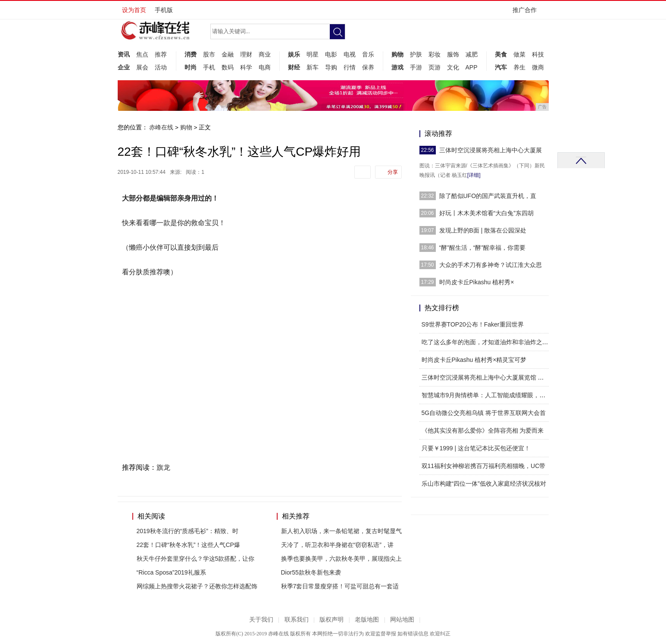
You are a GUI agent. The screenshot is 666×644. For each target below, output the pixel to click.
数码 (228, 67)
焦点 (142, 54)
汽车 (501, 67)
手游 (416, 67)
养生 (519, 67)
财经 (294, 67)
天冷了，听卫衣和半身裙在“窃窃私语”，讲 (337, 545)
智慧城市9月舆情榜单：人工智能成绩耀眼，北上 (487, 395)
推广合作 (527, 13)
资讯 (124, 54)
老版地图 (367, 620)
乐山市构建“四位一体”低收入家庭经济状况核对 (484, 484)
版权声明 (331, 620)
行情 (350, 67)
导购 (331, 67)
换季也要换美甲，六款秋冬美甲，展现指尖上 (341, 559)
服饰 (453, 54)
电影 (331, 54)
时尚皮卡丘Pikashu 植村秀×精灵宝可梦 (474, 360)
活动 (161, 67)
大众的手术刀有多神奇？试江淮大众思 (491, 265)
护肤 (416, 54)
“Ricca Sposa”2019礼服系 (171, 572)
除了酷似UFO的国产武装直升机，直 (488, 196)
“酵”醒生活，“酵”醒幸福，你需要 (483, 248)
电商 (265, 67)
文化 (453, 67)
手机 (209, 67)
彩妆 (435, 54)
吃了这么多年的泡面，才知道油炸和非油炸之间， (488, 342)
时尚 (191, 67)
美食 (501, 54)
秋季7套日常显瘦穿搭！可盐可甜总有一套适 (340, 586)
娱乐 (294, 54)
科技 (538, 54)
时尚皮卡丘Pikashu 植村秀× (477, 282)
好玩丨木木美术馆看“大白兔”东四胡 (486, 213)
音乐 (368, 54)
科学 (246, 67)
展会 (142, 67)
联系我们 (297, 620)
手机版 (164, 10)
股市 (209, 54)
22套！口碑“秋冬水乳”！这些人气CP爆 (188, 545)
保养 (368, 67)
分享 (393, 172)
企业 (124, 67)
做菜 (519, 54)
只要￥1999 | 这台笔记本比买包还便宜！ (476, 448)
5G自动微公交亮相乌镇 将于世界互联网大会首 (484, 413)
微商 (538, 67)
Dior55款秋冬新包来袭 (311, 572)
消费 (191, 54)
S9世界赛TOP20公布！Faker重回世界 (473, 324)
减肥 (472, 54)
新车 (313, 67)
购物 (397, 54)
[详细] (474, 175)
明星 (313, 54)
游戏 (397, 67)
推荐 (161, 54)
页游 (435, 67)
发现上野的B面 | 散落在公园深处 (483, 230)
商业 (265, 54)
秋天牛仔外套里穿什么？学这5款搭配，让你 (196, 559)
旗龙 (163, 467)
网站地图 (402, 620)
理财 (246, 54)
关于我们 (261, 620)
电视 (350, 54)
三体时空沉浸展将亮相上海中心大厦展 (491, 150)
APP (472, 67)
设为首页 (134, 10)
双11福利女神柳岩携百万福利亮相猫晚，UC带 (484, 466)
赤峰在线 (161, 127)
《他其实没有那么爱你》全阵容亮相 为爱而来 (483, 430)
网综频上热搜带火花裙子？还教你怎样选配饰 (197, 586)
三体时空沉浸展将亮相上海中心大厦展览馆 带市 (486, 377)
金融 (228, 54)
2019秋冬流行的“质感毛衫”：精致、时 (188, 531)
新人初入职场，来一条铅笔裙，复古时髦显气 (341, 531)
